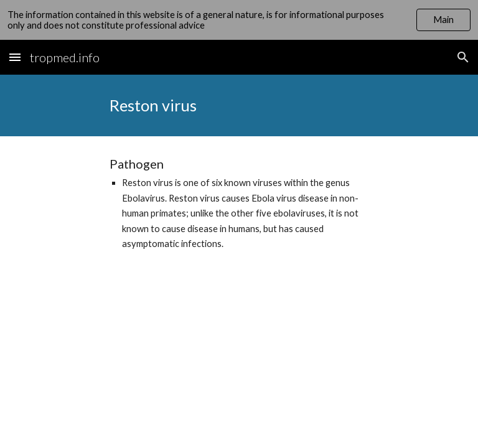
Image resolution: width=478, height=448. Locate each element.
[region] (239, 20)
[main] (239, 105)
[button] (15, 57)
